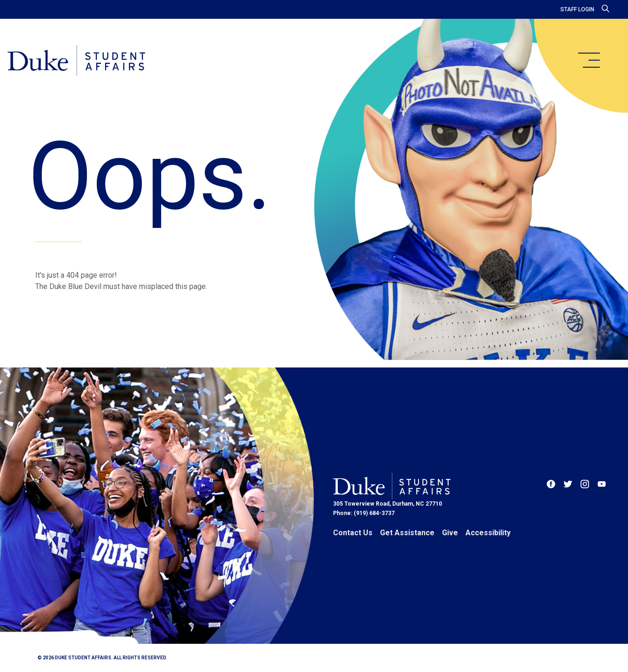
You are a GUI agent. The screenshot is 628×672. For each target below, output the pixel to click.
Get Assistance (407, 533)
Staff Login (577, 9)
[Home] (76, 61)
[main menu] (589, 60)
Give (450, 533)
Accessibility (488, 533)
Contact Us (353, 533)
